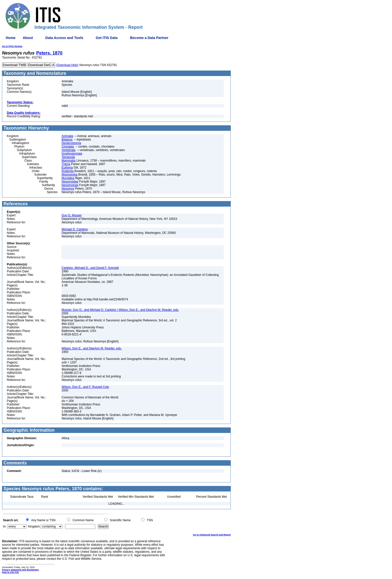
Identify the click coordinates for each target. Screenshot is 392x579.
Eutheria (67, 168)
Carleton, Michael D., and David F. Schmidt (90, 268)
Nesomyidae (70, 182)
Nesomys (68, 189)
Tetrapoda (68, 157)
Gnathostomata (72, 154)
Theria (66, 164)
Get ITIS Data (107, 38)
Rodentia (67, 171)
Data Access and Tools (64, 38)
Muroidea (68, 178)
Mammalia (68, 161)
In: (5, 526)
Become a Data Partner (149, 38)
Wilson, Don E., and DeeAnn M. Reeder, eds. (92, 348)
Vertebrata (68, 150)
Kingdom (34, 526)
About (28, 38)
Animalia (67, 136)
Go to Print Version (12, 46)
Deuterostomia (71, 143)
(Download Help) (67, 65)
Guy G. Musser (72, 215)
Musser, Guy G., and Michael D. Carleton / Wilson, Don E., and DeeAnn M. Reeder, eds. (120, 310)
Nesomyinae (70, 185)
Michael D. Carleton (75, 229)
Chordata (68, 147)
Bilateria (67, 140)
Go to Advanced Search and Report (212, 535)
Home (11, 38)
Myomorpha (69, 175)
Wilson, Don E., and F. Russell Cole (85, 387)
